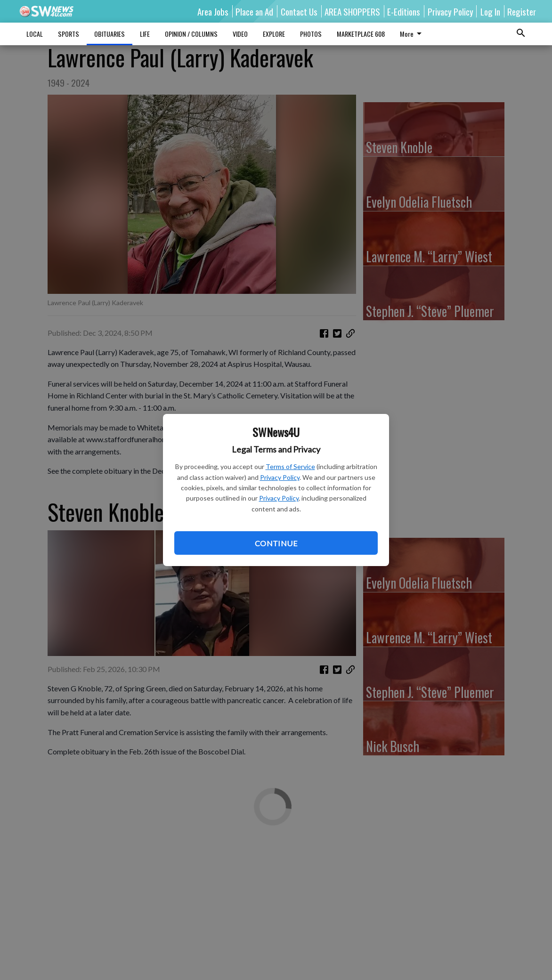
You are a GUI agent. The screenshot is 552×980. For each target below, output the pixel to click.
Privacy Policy (280, 477)
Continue (276, 543)
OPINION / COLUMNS (191, 34)
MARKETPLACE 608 (361, 34)
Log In (490, 11)
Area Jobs (213, 11)
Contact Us (299, 11)
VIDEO (240, 34)
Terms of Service (290, 466)
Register (522, 11)
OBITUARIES (110, 34)
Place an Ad (254, 11)
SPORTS (69, 34)
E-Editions (404, 11)
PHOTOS (311, 34)
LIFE (145, 34)
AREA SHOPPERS (352, 11)
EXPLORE (274, 34)
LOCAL (35, 34)
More (412, 34)
